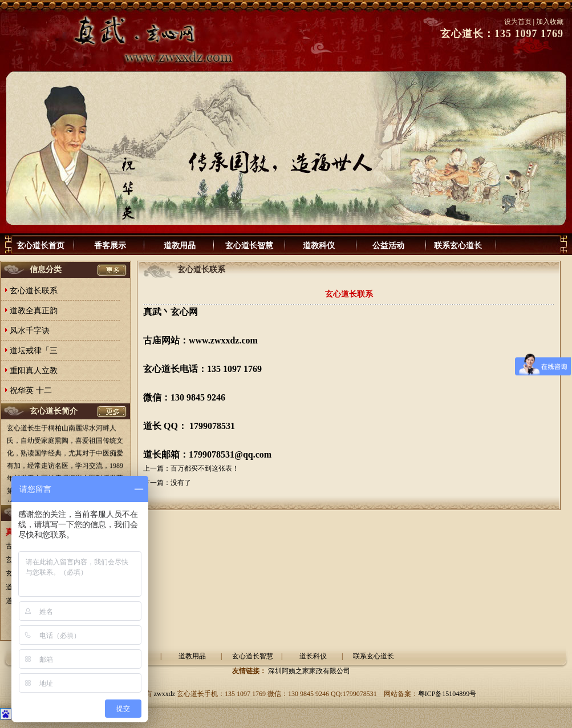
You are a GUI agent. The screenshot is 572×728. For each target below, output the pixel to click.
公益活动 (388, 246)
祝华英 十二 (31, 391)
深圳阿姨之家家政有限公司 (309, 671)
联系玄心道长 (458, 246)
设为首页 (518, 22)
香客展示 (110, 246)
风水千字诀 (30, 331)
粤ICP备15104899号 (447, 694)
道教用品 (180, 246)
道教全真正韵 (34, 311)
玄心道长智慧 (249, 246)
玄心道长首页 (40, 246)
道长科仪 (313, 656)
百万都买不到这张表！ (205, 468)
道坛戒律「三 (34, 351)
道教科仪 (319, 246)
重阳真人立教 (34, 371)
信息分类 (46, 270)
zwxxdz (165, 694)
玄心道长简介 (54, 411)
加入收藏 (550, 22)
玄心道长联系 (34, 291)
